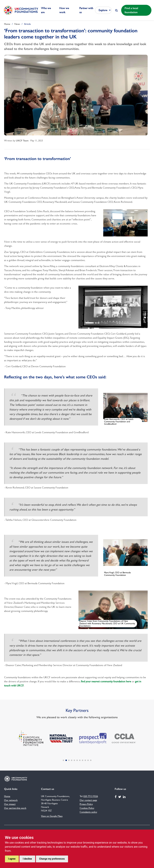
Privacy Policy (86, 804)
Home (7, 24)
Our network (11, 800)
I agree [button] (12, 859)
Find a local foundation (131, 10)
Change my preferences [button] (52, 859)
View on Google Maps (52, 816)
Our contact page (88, 800)
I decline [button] (27, 859)
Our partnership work (15, 808)
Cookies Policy (87, 808)
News (17, 24)
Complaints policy (88, 812)
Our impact (10, 804)
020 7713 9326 (91, 796)
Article (27, 24)
